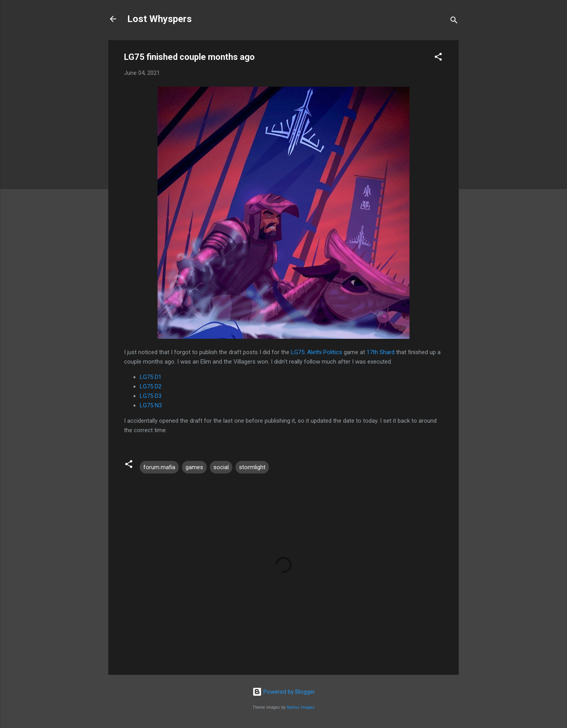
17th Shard (381, 352)
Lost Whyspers (159, 19)
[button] (438, 58)
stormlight (252, 467)
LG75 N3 (151, 405)
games (194, 467)
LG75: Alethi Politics (317, 352)
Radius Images (301, 707)
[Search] (454, 21)
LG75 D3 (151, 396)
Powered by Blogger (284, 692)
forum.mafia (159, 467)
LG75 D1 (151, 377)
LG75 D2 (151, 386)
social (221, 467)
